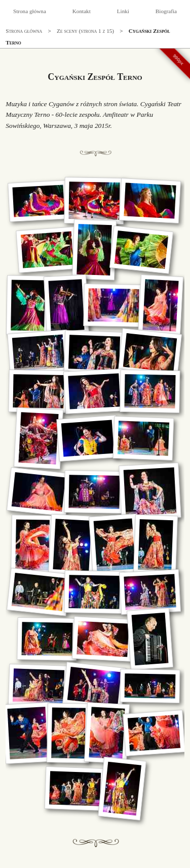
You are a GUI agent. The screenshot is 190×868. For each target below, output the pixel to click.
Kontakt (82, 11)
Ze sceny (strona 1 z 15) (85, 31)
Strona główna (30, 11)
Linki (123, 11)
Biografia (166, 11)
